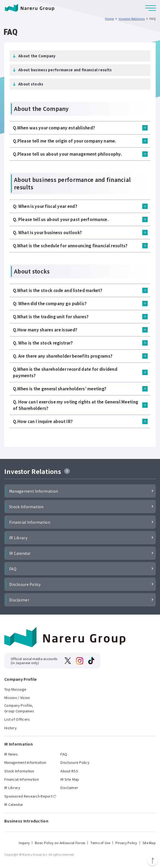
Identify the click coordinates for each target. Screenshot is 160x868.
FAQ (13, 569)
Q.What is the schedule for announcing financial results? (70, 246)
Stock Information (26, 507)
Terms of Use (100, 843)
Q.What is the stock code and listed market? (58, 290)
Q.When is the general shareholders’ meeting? (60, 389)
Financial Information (30, 522)
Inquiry (24, 843)
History (10, 728)
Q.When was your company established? (54, 128)
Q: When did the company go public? (50, 303)
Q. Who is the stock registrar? (43, 343)
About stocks (31, 84)
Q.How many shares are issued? (45, 330)
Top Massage (15, 689)
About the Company (37, 56)
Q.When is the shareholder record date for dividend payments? (65, 372)
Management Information (34, 491)
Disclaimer (19, 600)
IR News (11, 754)
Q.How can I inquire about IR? (43, 421)
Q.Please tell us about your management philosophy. (67, 154)
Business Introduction (26, 821)
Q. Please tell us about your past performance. (61, 219)
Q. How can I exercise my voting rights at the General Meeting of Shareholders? (76, 405)
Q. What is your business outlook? (47, 232)
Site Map (149, 843)
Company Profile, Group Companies (19, 708)
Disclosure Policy (25, 584)
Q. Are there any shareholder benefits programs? (63, 356)
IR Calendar (20, 553)
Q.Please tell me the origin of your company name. (65, 141)
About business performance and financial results (65, 70)
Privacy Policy (126, 843)
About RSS (69, 771)
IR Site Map (70, 779)
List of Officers (17, 719)
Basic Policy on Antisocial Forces (60, 843)
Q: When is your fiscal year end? (45, 206)
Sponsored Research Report (28, 796)
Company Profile (21, 679)
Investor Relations (33, 471)
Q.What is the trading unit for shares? (51, 317)
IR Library (18, 538)
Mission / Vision (17, 697)
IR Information (19, 744)
